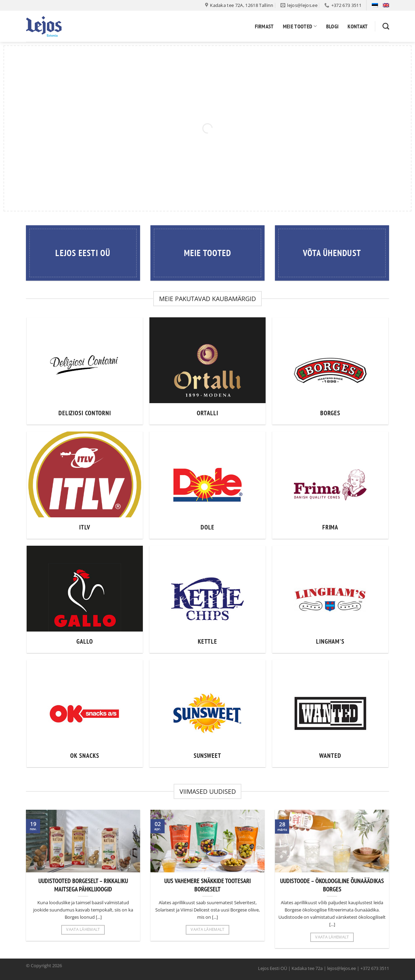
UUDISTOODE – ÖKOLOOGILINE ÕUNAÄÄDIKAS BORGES (332, 885)
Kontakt (358, 26)
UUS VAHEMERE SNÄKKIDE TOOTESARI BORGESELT (207, 885)
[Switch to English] (386, 5)
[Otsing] (386, 26)
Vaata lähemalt (83, 929)
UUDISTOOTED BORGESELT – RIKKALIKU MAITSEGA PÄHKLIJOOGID (83, 885)
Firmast (264, 26)
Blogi (333, 26)
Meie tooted (300, 26)
